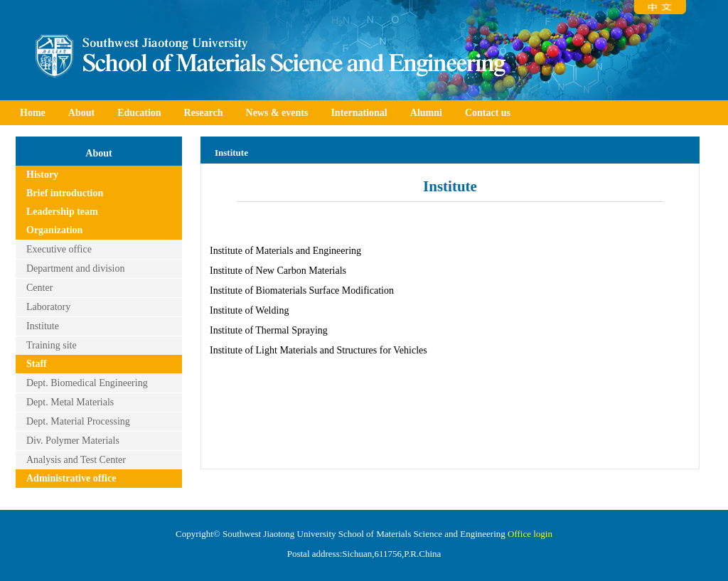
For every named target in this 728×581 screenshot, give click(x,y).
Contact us (488, 113)
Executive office (59, 249)
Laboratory (48, 307)
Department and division (75, 268)
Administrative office (71, 478)
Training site (52, 345)
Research (204, 113)
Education (139, 113)
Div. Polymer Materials (73, 441)
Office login (530, 534)
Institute (43, 326)
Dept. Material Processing (78, 421)
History (42, 175)
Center (39, 288)
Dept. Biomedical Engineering (87, 383)
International (359, 113)
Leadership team (62, 212)
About (81, 113)
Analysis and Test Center (76, 460)
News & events (277, 113)
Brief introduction (65, 193)
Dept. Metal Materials (70, 402)
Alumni (426, 113)
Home (33, 113)
